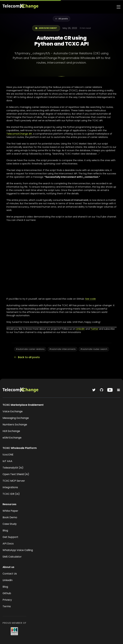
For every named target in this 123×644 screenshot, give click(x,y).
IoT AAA (7, 461)
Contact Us (10, 574)
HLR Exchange (11, 431)
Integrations (10, 487)
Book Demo (10, 517)
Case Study (10, 524)
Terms (7, 606)
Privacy (7, 600)
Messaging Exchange (16, 418)
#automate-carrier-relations (30, 349)
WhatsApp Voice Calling (18, 550)
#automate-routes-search (94, 349)
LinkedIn (80, 329)
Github (7, 593)
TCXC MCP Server (14, 481)
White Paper (10, 511)
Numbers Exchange (15, 425)
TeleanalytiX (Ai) (13, 468)
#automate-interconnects (62, 349)
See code (90, 299)
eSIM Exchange (12, 438)
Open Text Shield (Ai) (16, 474)
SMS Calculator (12, 557)
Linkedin (8, 580)
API (30, 134)
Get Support (10, 537)
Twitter (94, 329)
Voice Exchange (13, 411)
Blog (5, 530)
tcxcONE (8, 455)
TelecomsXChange (17, 134)
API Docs (8, 544)
